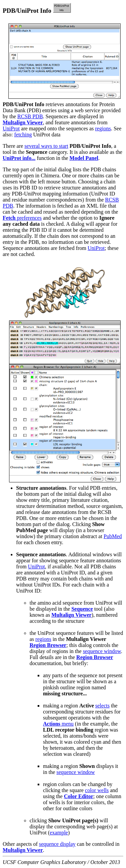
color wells (97, 790)
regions (103, 128)
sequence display (57, 844)
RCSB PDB (30, 116)
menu (58, 724)
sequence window (102, 651)
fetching (23, 135)
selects (103, 706)
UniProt (11, 128)
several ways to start (46, 146)
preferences (22, 218)
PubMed (113, 536)
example (59, 833)
